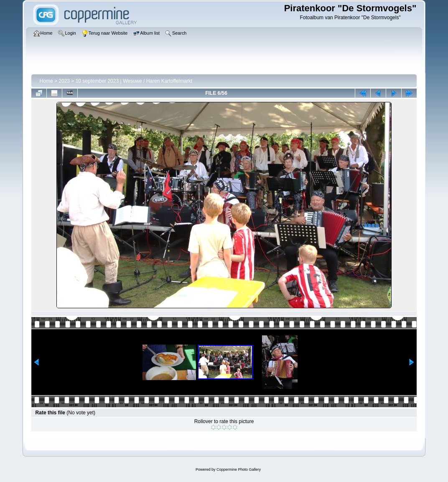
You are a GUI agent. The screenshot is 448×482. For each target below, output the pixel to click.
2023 (64, 81)
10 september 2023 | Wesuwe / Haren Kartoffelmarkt (134, 81)
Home (46, 81)
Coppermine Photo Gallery (239, 469)
